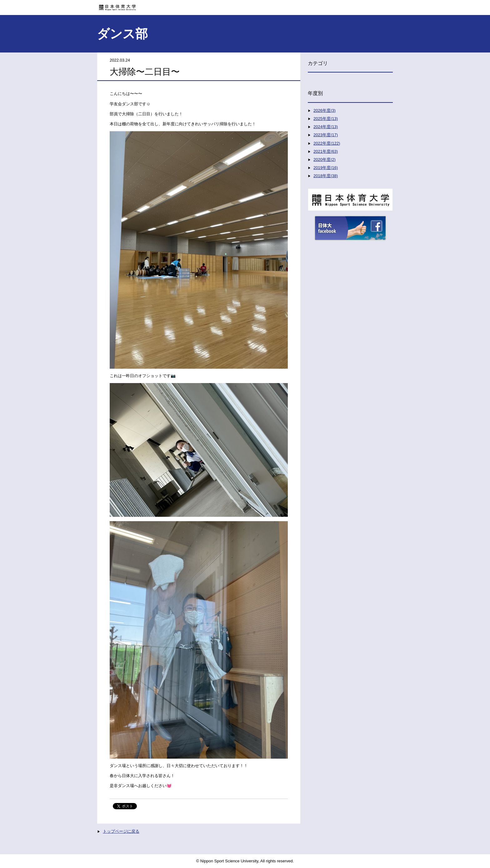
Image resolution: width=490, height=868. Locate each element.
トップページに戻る (121, 831)
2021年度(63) (326, 151)
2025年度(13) (326, 119)
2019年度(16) (326, 168)
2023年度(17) (326, 135)
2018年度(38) (326, 176)
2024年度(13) (326, 127)
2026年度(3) (325, 110)
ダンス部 (122, 34)
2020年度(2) (325, 160)
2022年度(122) (327, 143)
